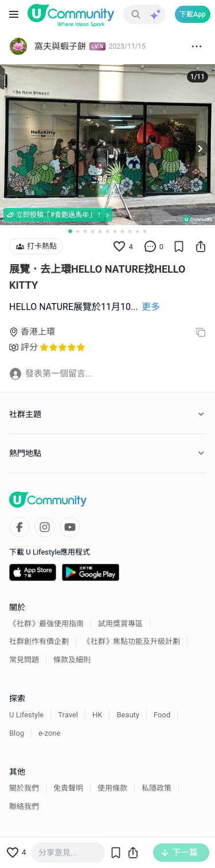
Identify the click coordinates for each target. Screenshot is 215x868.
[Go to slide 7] (115, 231)
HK (97, 715)
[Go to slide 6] (107, 231)
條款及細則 (72, 660)
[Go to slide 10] (137, 231)
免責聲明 (68, 788)
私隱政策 (157, 788)
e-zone (49, 733)
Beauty (128, 715)
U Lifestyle (26, 715)
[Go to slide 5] (100, 231)
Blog (17, 733)
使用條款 (112, 788)
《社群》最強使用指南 (46, 624)
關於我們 (24, 788)
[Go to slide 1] (70, 231)
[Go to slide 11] (145, 231)
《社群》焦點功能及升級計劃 (132, 641)
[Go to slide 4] (93, 231)
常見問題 (24, 660)
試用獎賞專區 (120, 624)
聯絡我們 (24, 806)
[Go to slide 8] (122, 231)
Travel (68, 715)
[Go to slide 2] (78, 231)
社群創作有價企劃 (39, 641)
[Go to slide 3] (85, 231)
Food (162, 715)
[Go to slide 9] (130, 231)
